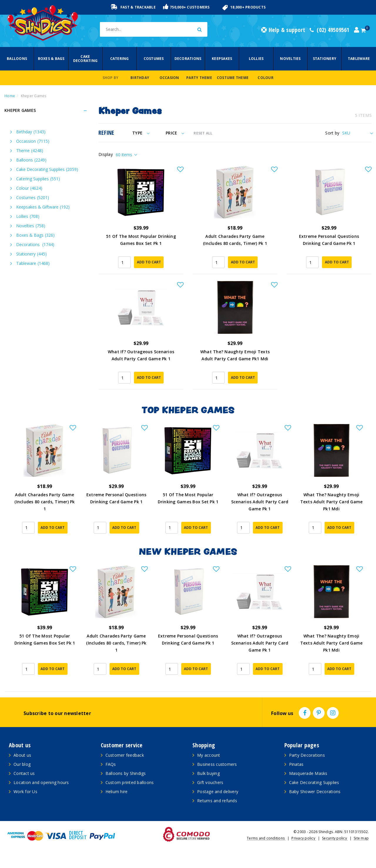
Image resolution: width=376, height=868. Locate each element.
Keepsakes (222, 59)
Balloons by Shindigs (126, 773)
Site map (361, 838)
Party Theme (199, 78)
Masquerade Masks (308, 773)
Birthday (140, 78)
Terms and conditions (266, 838)
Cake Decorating (85, 59)
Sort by (332, 133)
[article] (45, 481)
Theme (30, 150)
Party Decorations (307, 755)
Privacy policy (304, 838)
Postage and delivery (218, 792)
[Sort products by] (357, 133)
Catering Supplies (38, 179)
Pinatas (296, 764)
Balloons (17, 59)
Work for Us (25, 792)
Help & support (283, 30)
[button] (180, 170)
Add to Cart (149, 262)
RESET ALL (203, 133)
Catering (120, 59)
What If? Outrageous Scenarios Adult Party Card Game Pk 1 (260, 502)
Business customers (217, 764)
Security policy (335, 838)
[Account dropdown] (357, 30)
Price (175, 133)
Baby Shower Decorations (315, 792)
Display (106, 154)
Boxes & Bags (51, 59)
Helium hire (117, 792)
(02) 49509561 (330, 30)
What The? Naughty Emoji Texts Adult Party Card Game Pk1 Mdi (331, 502)
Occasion (169, 78)
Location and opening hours (41, 782)
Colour (266, 78)
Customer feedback (125, 755)
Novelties (290, 59)
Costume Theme (233, 78)
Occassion (33, 141)
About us (22, 755)
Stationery (325, 59)
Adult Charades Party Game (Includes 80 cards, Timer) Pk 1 (45, 502)
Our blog (22, 764)
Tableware (359, 59)
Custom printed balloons (130, 782)
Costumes (154, 59)
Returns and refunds (217, 801)
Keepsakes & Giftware (43, 207)
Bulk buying (208, 773)
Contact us (24, 773)
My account (209, 755)
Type (141, 133)
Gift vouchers (210, 782)
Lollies (256, 59)
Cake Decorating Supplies (47, 169)
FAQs (111, 764)
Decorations (188, 59)
